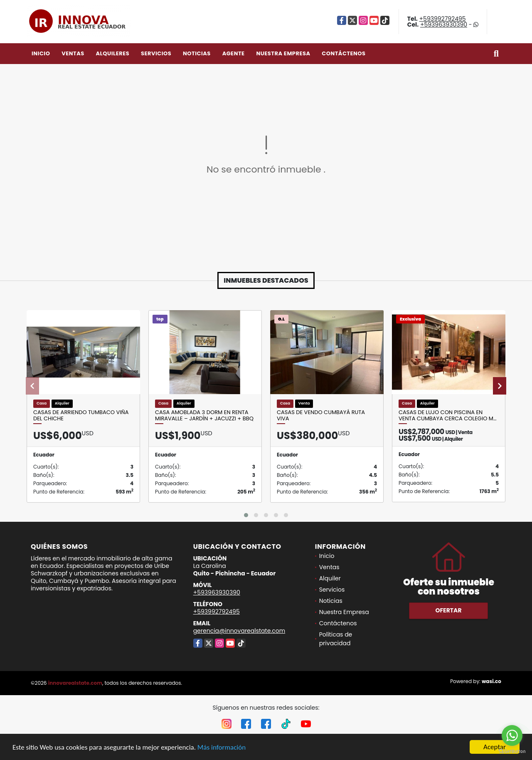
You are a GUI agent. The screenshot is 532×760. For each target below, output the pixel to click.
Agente (234, 53)
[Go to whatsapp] (512, 735)
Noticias (197, 53)
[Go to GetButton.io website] (512, 751)
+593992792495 (443, 19)
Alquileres (112, 53)
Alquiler (330, 578)
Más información (222, 748)
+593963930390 (444, 25)
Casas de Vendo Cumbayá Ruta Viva (321, 416)
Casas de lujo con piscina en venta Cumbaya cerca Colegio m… (448, 416)
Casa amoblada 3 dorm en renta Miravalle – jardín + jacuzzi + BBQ (204, 416)
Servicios (156, 53)
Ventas (73, 53)
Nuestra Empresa (283, 53)
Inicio (41, 53)
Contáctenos (344, 53)
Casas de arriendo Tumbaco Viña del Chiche (81, 416)
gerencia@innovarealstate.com (239, 631)
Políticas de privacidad (336, 639)
